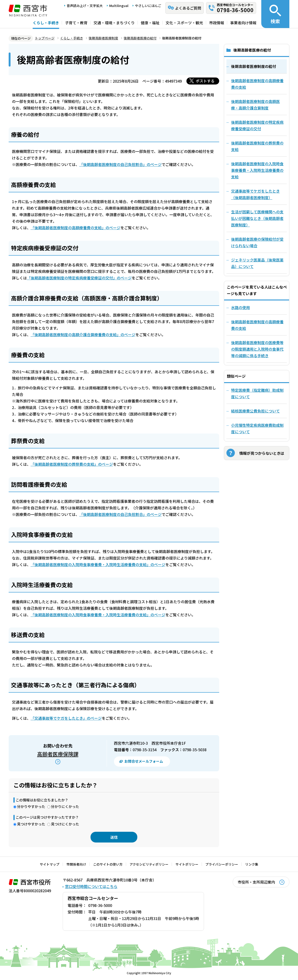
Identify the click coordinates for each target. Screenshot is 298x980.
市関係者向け (76, 864)
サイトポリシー (187, 864)
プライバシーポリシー (222, 864)
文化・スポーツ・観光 (184, 23)
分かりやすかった (31, 806)
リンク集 (252, 864)
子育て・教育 (76, 23)
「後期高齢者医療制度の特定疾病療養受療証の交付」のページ (79, 278)
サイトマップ (50, 864)
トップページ (45, 38)
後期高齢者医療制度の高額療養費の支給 (257, 325)
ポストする (205, 81)
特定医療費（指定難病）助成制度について (257, 393)
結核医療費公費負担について (255, 411)
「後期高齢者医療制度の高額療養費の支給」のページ (76, 228)
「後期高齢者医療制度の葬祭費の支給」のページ (72, 464)
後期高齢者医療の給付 (140, 38)
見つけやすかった (31, 824)
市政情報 (217, 23)
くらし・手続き (46, 23)
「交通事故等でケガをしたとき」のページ (66, 718)
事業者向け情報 (243, 23)
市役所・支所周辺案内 (256, 882)
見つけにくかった (65, 824)
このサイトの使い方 (108, 864)
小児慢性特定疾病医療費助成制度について (257, 428)
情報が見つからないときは (262, 453)
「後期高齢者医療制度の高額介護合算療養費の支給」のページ (83, 335)
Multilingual (119, 6)
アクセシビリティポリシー (149, 864)
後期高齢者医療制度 (103, 38)
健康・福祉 (150, 23)
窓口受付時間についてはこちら (91, 886)
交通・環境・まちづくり (114, 23)
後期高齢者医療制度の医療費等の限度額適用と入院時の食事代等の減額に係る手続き (257, 349)
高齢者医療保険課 (58, 754)
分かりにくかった (65, 806)
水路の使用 (240, 307)
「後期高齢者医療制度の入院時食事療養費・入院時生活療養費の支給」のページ (98, 564)
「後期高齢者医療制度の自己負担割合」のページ (120, 164)
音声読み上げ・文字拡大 (85, 6)
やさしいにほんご (148, 6)
